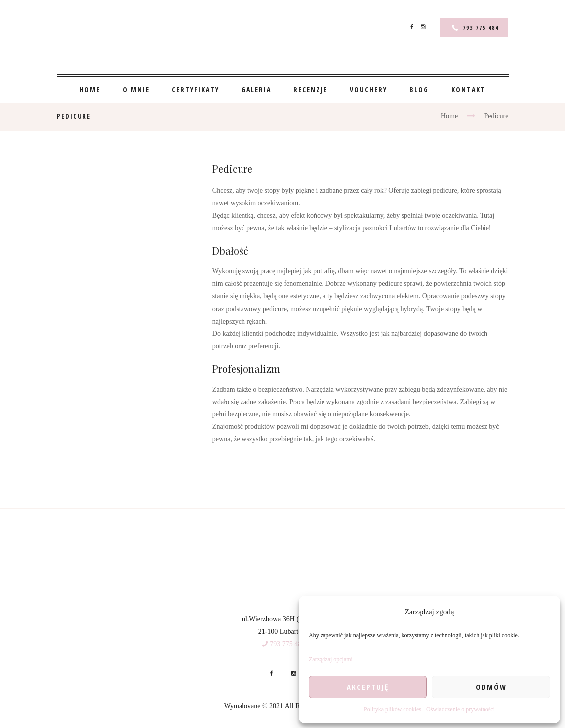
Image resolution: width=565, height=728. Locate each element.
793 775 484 (481, 28)
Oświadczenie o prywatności (461, 709)
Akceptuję (368, 687)
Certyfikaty (196, 90)
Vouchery (368, 90)
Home (90, 90)
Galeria (256, 90)
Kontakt (468, 90)
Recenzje (310, 90)
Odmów (491, 687)
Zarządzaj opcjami (331, 659)
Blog (419, 90)
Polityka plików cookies (393, 709)
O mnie (136, 90)
